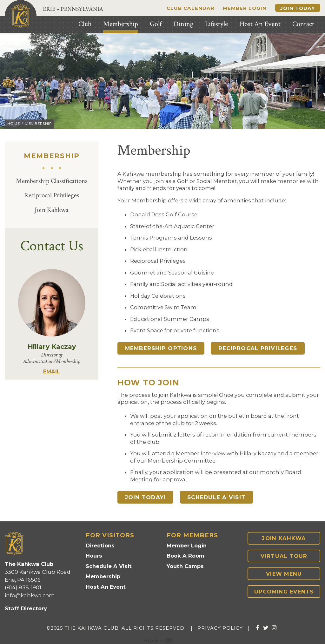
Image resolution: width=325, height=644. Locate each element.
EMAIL (52, 371)
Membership (103, 576)
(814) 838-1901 (23, 587)
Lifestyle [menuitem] (216, 24)
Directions (100, 546)
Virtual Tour (284, 556)
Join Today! (146, 497)
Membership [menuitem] (121, 24)
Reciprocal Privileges (52, 195)
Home (13, 124)
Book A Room (186, 556)
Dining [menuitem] (183, 24)
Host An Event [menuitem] (260, 24)
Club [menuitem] (85, 24)
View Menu (284, 574)
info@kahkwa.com (30, 595)
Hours (94, 556)
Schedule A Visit (216, 497)
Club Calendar (191, 8)
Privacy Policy (220, 628)
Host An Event (106, 587)
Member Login (245, 8)
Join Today (298, 8)
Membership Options (161, 348)
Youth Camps (185, 566)
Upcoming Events (284, 592)
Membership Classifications (52, 181)
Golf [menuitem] (156, 24)
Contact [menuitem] (303, 24)
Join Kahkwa (52, 210)
